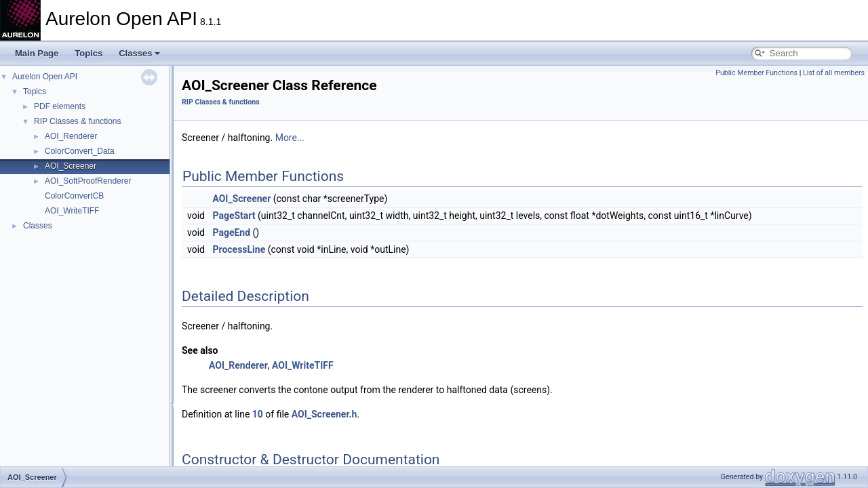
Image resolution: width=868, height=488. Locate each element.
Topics (88, 53)
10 (258, 414)
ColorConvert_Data (80, 151)
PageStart (234, 216)
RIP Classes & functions (78, 121)
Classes (139, 53)
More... (290, 138)
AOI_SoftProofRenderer (88, 181)
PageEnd (231, 232)
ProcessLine (239, 249)
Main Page (37, 53)
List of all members (834, 73)
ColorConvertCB (74, 196)
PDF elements (60, 106)
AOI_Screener (71, 166)
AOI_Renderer (71, 136)
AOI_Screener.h (324, 414)
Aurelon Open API (45, 77)
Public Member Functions (756, 73)
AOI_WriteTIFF (72, 211)
